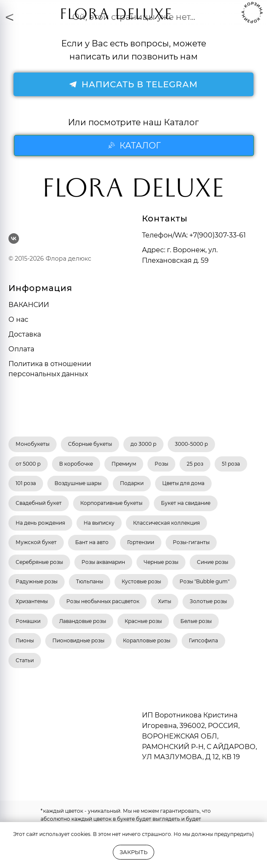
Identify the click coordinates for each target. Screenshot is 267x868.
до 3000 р (143, 444)
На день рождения (40, 523)
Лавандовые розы (83, 621)
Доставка (25, 334)
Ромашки (28, 621)
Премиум (124, 464)
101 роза (26, 483)
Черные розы (161, 562)
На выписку (99, 523)
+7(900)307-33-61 (218, 235)
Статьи (25, 660)
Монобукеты (33, 444)
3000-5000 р (191, 444)
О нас (18, 319)
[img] (42, 13)
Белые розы (196, 621)
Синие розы (213, 562)
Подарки (132, 483)
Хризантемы (32, 601)
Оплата (21, 349)
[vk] (14, 239)
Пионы (25, 640)
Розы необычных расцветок (103, 601)
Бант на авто (92, 542)
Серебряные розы (39, 562)
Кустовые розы (141, 581)
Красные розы (143, 621)
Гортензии (141, 542)
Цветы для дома (183, 483)
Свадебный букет (39, 503)
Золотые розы (208, 601)
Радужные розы (37, 581)
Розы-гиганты (191, 542)
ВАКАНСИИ (29, 305)
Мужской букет (36, 542)
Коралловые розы (147, 640)
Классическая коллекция (166, 523)
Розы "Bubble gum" (204, 581)
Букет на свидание (186, 503)
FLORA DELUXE (116, 16)
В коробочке (76, 464)
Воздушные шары (78, 483)
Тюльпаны (90, 581)
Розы (161, 464)
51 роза (231, 464)
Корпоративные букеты (111, 503)
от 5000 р (28, 464)
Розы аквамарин (103, 562)
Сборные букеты (90, 444)
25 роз (195, 464)
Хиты (165, 601)
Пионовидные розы (78, 640)
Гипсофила (203, 640)
